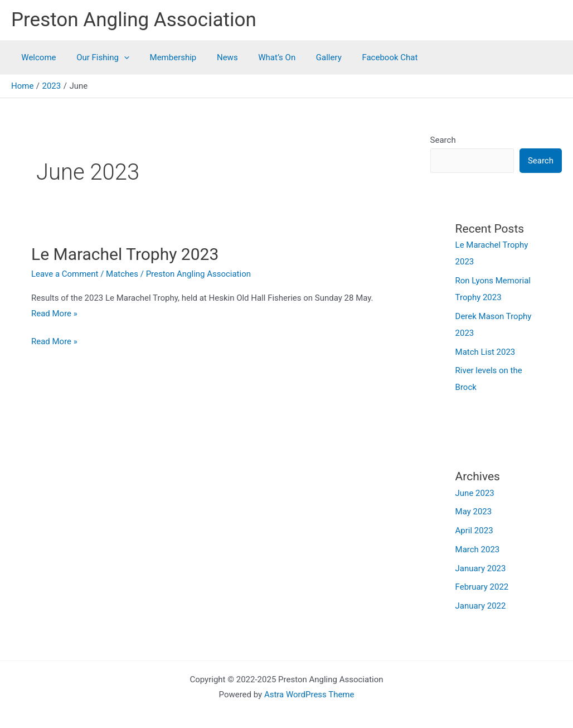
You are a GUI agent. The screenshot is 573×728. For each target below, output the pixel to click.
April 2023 (474, 531)
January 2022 (481, 606)
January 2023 (481, 568)
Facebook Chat (366, 57)
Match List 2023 (485, 352)
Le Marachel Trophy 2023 (125, 254)
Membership (164, 57)
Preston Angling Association (134, 20)
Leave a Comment (65, 274)
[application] (118, 57)
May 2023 (474, 512)
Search (443, 140)
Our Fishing (97, 57)
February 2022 (482, 587)
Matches (122, 274)
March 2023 (478, 549)
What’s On (260, 57)
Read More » (54, 314)
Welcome (37, 57)
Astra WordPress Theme (309, 695)
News (215, 57)
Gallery (308, 57)
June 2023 (475, 493)
